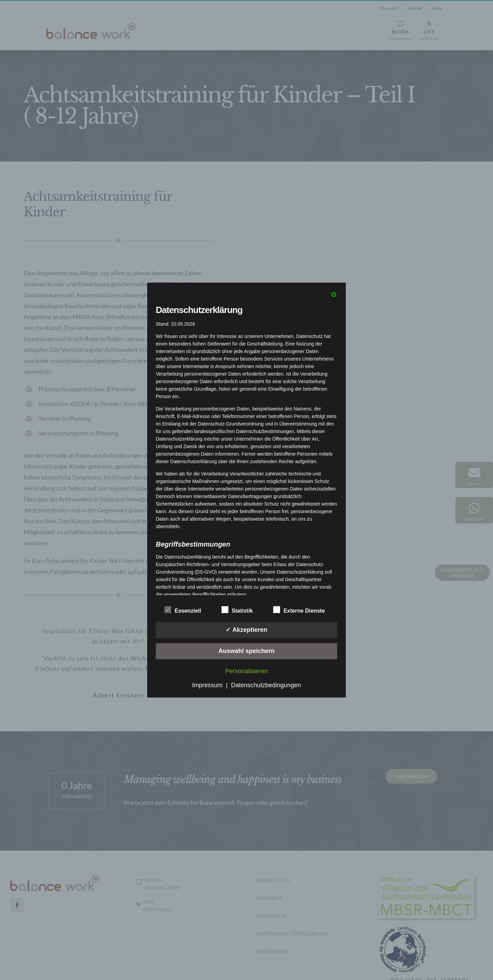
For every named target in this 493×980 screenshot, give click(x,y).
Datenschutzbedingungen (266, 685)
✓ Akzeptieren (246, 630)
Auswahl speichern (246, 651)
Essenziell (183, 610)
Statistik (237, 610)
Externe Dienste (299, 610)
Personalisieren (246, 671)
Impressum (207, 685)
